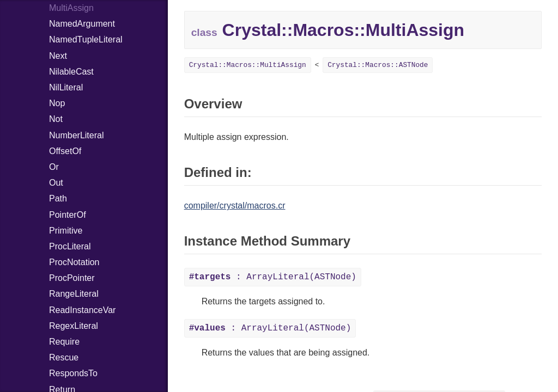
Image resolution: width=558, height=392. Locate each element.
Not (56, 119)
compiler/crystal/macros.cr (235, 206)
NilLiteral (66, 87)
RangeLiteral (74, 294)
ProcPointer (72, 278)
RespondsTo (73, 373)
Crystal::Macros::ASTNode (378, 65)
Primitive (66, 231)
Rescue (64, 357)
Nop (57, 103)
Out (56, 183)
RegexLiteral (74, 326)
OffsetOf (65, 151)
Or (54, 167)
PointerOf (68, 215)
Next (58, 56)
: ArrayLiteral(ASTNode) (273, 277)
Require (64, 342)
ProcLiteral (70, 246)
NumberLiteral (76, 135)
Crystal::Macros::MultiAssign (248, 65)
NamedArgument (82, 24)
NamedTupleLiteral (86, 39)
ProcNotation (74, 262)
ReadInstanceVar (82, 310)
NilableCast (71, 72)
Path (58, 198)
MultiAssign (71, 8)
